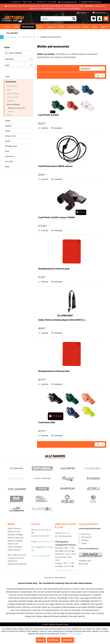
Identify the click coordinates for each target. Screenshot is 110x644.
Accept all (54, 640)
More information (75, 634)
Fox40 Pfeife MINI (47, 423)
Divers (9, 115)
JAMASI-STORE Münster (91, 2)
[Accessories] (28, 27)
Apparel (11, 111)
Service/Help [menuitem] (100, 13)
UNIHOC (17, 468)
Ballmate (68, 479)
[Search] (74, 19)
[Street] (86, 27)
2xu (93, 489)
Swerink (68, 489)
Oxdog (93, 468)
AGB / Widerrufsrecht (17, 555)
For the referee (13, 104)
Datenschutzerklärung (17, 564)
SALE (7, 151)
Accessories (11, 82)
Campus (17, 489)
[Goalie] (40, 27)
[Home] (7, 27)
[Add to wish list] (57, 128)
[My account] (100, 19)
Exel (17, 479)
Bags (9, 90)
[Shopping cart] (106, 19)
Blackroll (42, 509)
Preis (7, 65)
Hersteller (9, 59)
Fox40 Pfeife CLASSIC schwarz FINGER (56, 217)
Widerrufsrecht (14, 550)
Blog (7, 167)
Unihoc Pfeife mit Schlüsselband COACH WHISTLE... (62, 320)
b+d (93, 499)
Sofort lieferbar (16, 53)
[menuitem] (58, 19)
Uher (42, 489)
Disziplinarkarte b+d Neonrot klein (54, 371)
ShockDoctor (42, 499)
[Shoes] (61, 27)
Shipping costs (85, 561)
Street (8, 141)
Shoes (8, 131)
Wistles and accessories (17, 108)
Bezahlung (83, 564)
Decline (41, 640)
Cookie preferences (16, 558)
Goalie (8, 121)
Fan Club (9, 161)
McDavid (17, 499)
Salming (68, 468)
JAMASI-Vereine (14, 528)
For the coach (13, 97)
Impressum (13, 561)
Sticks (8, 77)
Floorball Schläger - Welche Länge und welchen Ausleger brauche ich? (16, 539)
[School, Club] (74, 27)
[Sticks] (16, 27)
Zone (42, 468)
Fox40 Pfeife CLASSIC (49, 115)
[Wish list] (93, 19)
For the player (13, 93)
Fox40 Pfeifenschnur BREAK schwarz (55, 166)
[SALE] (95, 27)
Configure (68, 640)
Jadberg (17, 509)
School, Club (10, 136)
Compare (43, 128)
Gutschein (9, 156)
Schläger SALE (11, 146)
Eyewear (10, 101)
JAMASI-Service (14, 532)
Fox (68, 499)
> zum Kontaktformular (41, 556)
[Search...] (58, 19)
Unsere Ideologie (15, 547)
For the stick (12, 86)
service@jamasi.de (69, 2)
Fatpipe (42, 479)
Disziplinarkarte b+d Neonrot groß (54, 269)
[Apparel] (51, 27)
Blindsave (93, 479)
